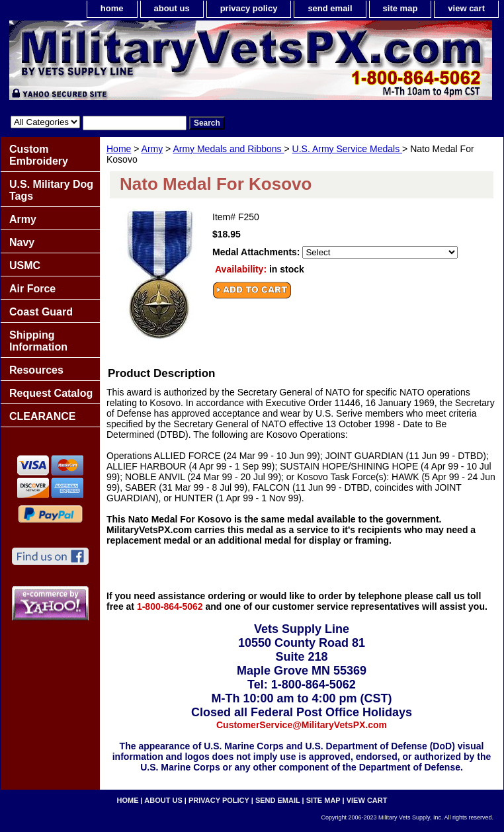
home (112, 8)
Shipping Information (38, 341)
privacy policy (249, 8)
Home (119, 149)
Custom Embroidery (39, 155)
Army (152, 149)
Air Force (32, 289)
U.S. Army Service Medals (348, 149)
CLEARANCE (42, 416)
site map (400, 8)
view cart (466, 8)
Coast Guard (41, 312)
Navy (22, 242)
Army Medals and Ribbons (228, 149)
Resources (36, 370)
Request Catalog (51, 393)
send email (330, 8)
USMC (25, 266)
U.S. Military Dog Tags (51, 190)
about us (172, 8)
